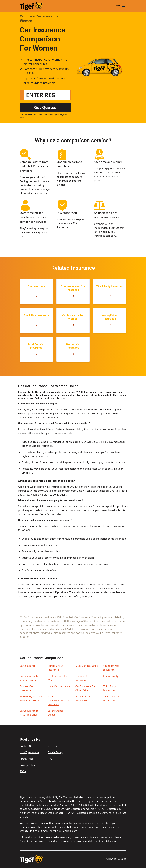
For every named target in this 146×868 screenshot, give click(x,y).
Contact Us (26, 746)
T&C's (23, 771)
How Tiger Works (30, 752)
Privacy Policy (27, 765)
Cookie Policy (55, 752)
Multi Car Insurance (87, 666)
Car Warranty (111, 676)
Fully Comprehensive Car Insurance (59, 700)
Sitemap (52, 746)
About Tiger (26, 759)
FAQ (50, 759)
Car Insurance (28, 666)
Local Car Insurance (59, 686)
